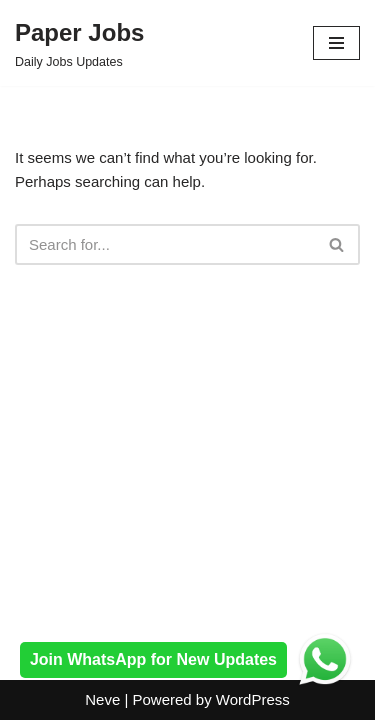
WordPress (253, 699)
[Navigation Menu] (336, 43)
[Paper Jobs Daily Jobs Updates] (79, 43)
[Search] (165, 244)
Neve (102, 699)
